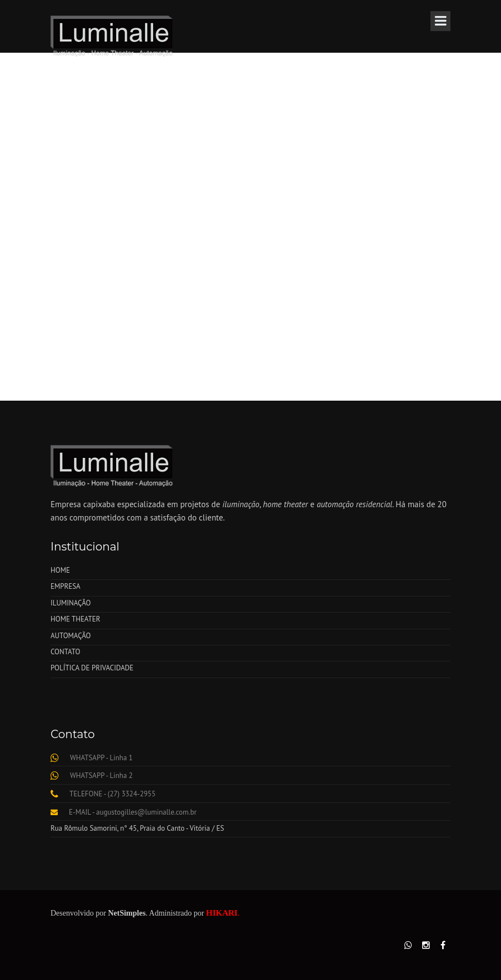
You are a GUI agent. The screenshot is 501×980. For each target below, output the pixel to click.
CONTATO (65, 652)
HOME (60, 570)
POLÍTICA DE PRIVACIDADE (92, 668)
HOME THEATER (76, 619)
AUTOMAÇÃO (71, 636)
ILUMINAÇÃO (71, 603)
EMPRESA (66, 586)
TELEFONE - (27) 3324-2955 (112, 794)
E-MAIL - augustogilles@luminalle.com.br (133, 812)
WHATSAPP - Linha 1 (101, 758)
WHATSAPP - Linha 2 (101, 776)
